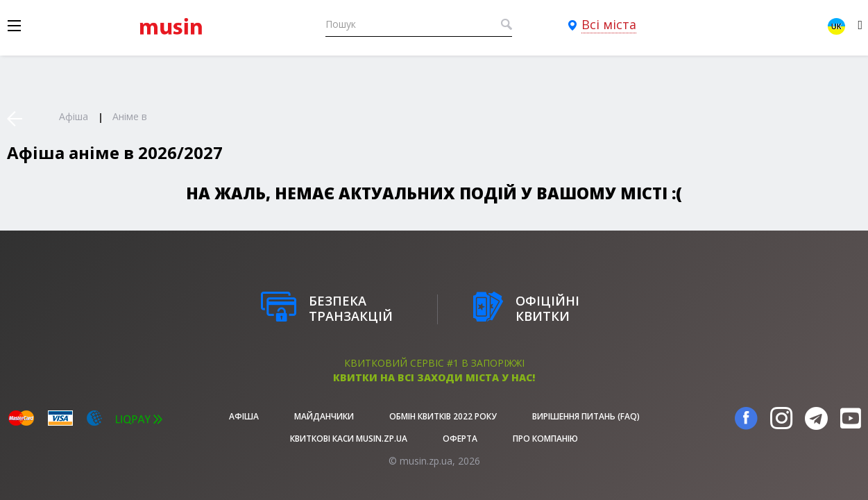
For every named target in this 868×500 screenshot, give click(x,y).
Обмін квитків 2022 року (443, 416)
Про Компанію (545, 439)
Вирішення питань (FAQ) (586, 416)
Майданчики (324, 416)
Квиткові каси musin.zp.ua (349, 439)
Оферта (460, 439)
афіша (244, 416)
